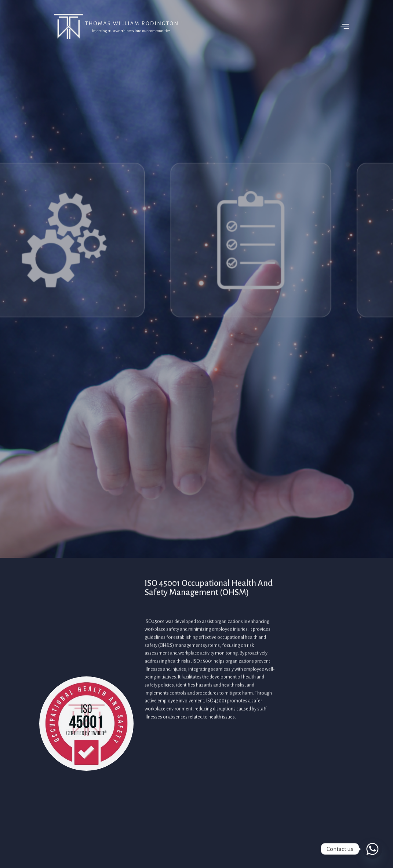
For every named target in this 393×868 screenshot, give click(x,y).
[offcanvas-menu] (343, 26)
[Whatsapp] (372, 849)
